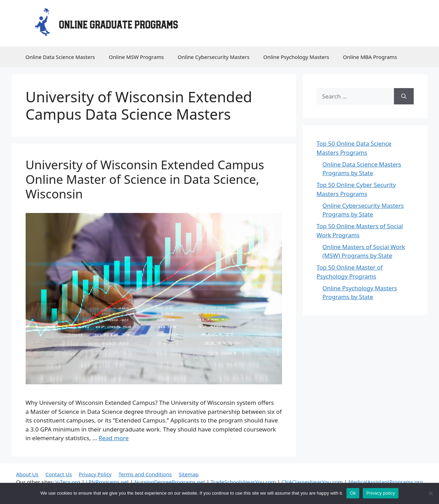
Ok (353, 493)
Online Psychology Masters (296, 57)
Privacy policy (381, 493)
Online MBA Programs (370, 57)
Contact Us (59, 474)
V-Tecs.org (68, 482)
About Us (27, 474)
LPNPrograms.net (107, 482)
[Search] (404, 96)
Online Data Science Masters (60, 57)
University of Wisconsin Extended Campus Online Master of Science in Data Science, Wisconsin (145, 179)
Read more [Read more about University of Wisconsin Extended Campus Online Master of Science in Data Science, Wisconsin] (113, 438)
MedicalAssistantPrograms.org (385, 482)
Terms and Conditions (145, 474)
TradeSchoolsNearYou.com (243, 482)
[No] (430, 493)
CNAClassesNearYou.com (312, 482)
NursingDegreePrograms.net (170, 482)
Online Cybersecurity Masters (214, 57)
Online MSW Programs (136, 57)
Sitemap (189, 474)
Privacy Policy (95, 474)
